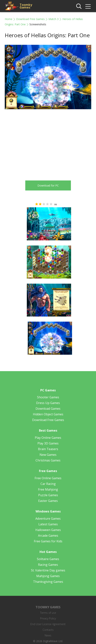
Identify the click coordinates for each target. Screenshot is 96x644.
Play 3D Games (48, 443)
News (48, 635)
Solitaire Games (48, 559)
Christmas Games (48, 460)
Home (9, 19)
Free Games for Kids (48, 541)
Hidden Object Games (48, 414)
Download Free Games (30, 19)
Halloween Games (48, 530)
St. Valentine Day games (48, 570)
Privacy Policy (48, 618)
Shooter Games (48, 397)
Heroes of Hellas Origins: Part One (47, 35)
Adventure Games (48, 519)
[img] (88, 6)
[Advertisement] (37, 143)
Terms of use (48, 613)
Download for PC (48, 185)
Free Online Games (48, 478)
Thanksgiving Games (48, 582)
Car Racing (48, 484)
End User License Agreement (48, 624)
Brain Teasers (48, 449)
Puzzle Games (48, 495)
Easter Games (48, 501)
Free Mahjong (48, 489)
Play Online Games (48, 438)
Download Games (48, 409)
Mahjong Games (48, 576)
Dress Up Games (48, 403)
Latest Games (48, 524)
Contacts (48, 630)
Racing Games (48, 565)
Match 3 (54, 19)
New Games (48, 455)
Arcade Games (48, 536)
